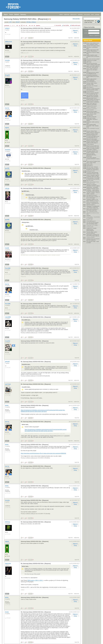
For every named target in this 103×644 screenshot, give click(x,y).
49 (32, 26)
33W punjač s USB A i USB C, (35, 580)
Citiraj (75, 32)
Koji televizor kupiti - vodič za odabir (93, 242)
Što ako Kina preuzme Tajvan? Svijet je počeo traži (93, 64)
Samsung (23, 14)
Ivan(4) (7, 248)
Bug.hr (6, 14)
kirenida (8, 60)
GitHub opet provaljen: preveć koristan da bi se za (93, 112)
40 (17, 26)
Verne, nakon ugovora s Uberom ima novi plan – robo (92, 70)
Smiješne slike (90, 227)
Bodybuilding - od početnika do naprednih (93, 218)
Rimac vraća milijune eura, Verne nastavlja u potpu (93, 44)
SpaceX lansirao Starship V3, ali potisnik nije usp (93, 93)
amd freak (8, 384)
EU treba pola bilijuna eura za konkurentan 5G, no (93, 137)
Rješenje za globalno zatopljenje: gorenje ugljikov (93, 185)
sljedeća (38, 26)
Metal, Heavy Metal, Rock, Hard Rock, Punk (93, 183)
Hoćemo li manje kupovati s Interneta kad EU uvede (93, 89)
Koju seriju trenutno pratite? (93, 59)
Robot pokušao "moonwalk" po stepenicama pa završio (93, 178)
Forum (11, 14)
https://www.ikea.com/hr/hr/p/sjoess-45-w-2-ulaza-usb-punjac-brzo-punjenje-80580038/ (43, 453)
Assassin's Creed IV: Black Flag (93, 53)
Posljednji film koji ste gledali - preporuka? (92, 107)
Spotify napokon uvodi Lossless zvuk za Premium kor (93, 56)
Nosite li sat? (90, 220)
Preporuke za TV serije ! (92, 225)
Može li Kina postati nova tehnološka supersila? (92, 209)
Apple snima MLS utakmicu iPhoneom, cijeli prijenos (93, 67)
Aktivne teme (88, 40)
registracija (67, 14)
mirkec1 (8, 28)
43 (24, 26)
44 (26, 26)
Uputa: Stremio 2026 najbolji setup (91, 115)
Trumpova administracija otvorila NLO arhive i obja (93, 173)
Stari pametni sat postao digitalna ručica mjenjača (92, 96)
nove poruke (87, 14)
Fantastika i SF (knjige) (92, 86)
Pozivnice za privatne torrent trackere (92, 109)
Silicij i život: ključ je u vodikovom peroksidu (92, 104)
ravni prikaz (66, 25)
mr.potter (8, 341)
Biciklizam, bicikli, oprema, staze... (93, 123)
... (15, 26)
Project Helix (89, 164)
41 (19, 26)
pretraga (97, 14)
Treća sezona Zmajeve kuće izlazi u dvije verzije (93, 162)
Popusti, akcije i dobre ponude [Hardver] (92, 233)
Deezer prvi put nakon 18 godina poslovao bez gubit (93, 146)
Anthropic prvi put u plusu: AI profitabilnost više (93, 73)
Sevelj (7, 612)
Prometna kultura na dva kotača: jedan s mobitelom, (93, 101)
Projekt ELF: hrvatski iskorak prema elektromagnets (91, 229)
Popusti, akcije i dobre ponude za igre (92, 84)
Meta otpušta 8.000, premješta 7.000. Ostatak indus (92, 126)
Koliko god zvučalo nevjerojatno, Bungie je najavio (92, 119)
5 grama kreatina (90, 237)
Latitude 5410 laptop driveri (93, 46)
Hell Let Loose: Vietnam (92, 167)
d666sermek (9, 42)
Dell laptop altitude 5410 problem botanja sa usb (92, 152)
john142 (8, 362)
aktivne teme (73, 14)
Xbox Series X (90, 87)
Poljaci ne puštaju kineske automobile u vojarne (93, 149)
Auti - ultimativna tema (92, 211)
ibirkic (7, 405)
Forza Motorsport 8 (91, 221)
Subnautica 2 (90, 166)
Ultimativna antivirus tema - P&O (93, 213)
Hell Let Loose (90, 181)
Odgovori (75, 31)
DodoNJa (8, 150)
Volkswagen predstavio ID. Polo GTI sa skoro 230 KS (93, 235)
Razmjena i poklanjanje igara (92, 48)
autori (93, 14)
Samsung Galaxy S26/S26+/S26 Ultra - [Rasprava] (92, 155)
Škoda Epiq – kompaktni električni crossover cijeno (93, 188)
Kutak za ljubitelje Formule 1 (93, 129)
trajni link (70, 38)
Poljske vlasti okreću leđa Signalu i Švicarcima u (93, 50)
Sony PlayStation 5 (91, 82)
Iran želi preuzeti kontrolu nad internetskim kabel (92, 223)
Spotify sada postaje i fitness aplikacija (92, 80)
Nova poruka (76, 19)
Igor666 (7, 168)
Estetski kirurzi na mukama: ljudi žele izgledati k (93, 239)
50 (34, 26)
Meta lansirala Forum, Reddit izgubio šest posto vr (93, 99)
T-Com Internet (90, 144)
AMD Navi (89, 62)
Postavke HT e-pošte (91, 60)
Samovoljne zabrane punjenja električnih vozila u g (93, 159)
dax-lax (7, 108)
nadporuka (76, 38)
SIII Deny (8, 522)
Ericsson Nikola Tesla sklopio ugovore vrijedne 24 (93, 132)
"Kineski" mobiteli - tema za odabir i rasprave (93, 193)
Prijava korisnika (89, 27)
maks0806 (8, 317)
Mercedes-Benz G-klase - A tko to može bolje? (93, 197)
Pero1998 (8, 268)
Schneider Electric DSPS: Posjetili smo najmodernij (93, 169)
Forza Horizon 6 (90, 91)
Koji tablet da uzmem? (92, 195)
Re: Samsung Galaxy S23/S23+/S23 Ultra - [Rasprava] (36, 28)
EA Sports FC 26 (90, 171)
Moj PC (7, 57)
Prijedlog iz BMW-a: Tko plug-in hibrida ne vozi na (92, 200)
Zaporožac (8, 564)
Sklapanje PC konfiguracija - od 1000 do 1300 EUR (93, 207)
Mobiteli (17, 14)
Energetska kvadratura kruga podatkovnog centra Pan (93, 76)
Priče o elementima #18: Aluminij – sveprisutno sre (93, 203)
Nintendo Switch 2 (91, 205)
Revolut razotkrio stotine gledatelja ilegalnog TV (92, 134)
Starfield (88, 216)
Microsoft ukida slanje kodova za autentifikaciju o (93, 140)
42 (22, 26)
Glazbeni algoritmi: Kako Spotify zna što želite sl (92, 142)
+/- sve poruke (58, 25)
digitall (7, 128)
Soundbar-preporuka (91, 117)
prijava (61, 14)
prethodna (7, 26)
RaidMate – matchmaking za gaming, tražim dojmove (93, 191)
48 (30, 26)
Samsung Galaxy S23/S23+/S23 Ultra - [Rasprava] (35, 75)
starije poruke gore (76, 25)
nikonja (7, 188)
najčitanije (80, 14)
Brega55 (8, 75)
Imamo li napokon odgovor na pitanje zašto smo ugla (93, 176)
